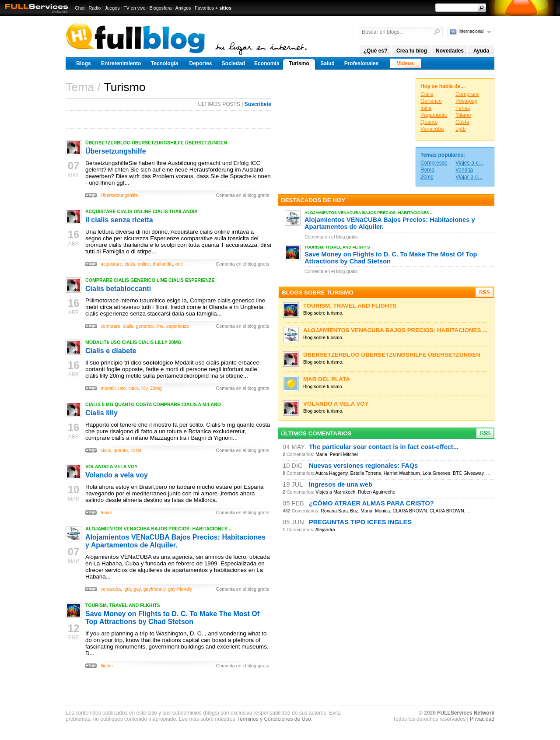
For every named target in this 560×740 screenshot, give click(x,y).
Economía (267, 63)
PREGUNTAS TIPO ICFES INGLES (360, 522)
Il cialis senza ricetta (119, 220)
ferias (106, 512)
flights (107, 666)
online (144, 264)
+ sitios (223, 8)
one (179, 264)
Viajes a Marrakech (335, 492)
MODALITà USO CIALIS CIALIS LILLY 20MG (133, 342)
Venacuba (432, 129)
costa (136, 450)
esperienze (178, 326)
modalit (108, 388)
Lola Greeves (436, 473)
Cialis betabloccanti (118, 289)
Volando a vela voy (117, 475)
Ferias (463, 108)
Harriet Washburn (402, 473)
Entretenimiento (121, 63)
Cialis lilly (101, 413)
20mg (156, 388)
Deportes (200, 63)
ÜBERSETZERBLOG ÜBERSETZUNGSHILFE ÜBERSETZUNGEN (156, 143)
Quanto (429, 122)
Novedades (450, 51)
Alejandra (325, 530)
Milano (463, 115)
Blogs (83, 63)
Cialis (427, 94)
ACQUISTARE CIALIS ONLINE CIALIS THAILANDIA (142, 211)
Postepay (466, 101)
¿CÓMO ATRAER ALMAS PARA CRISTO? (371, 503)
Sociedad (233, 63)
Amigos (183, 8)
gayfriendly (155, 589)
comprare (110, 326)
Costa (462, 122)
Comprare (467, 94)
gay (137, 589)
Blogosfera (161, 8)
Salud (327, 63)
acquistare (111, 264)
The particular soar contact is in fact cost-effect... (384, 447)
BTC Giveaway (468, 473)
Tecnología (164, 63)
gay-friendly (180, 589)
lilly (144, 388)
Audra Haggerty (332, 473)
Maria (321, 454)
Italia (426, 108)
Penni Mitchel (344, 454)
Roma (427, 170)
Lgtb (460, 129)
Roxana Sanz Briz (339, 511)
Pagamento (434, 115)
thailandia (163, 264)
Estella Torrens (365, 473)
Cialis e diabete (111, 351)
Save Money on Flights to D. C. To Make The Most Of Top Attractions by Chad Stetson (172, 618)
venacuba (111, 589)
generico (145, 326)
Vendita (464, 170)
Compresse (434, 163)
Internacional (471, 31)
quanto (121, 450)
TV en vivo (134, 8)
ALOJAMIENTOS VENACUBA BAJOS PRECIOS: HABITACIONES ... (159, 529)
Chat (80, 8)
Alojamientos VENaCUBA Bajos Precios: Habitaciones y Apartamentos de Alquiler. (175, 541)
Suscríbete (258, 104)
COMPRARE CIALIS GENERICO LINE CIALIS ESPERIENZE (150, 280)
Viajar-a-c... (469, 177)
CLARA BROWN (410, 511)
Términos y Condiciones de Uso (274, 719)
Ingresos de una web (341, 484)
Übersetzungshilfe (116, 151)
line (160, 326)
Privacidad (482, 719)
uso (122, 388)
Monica (382, 511)
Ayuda (481, 51)
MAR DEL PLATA (327, 379)
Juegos (112, 8)
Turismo (299, 63)
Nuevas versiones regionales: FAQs (363, 466)
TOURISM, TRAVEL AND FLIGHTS (123, 605)
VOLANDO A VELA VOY (112, 466)
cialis (130, 264)
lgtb (127, 589)
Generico (431, 101)
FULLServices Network (466, 713)
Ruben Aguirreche (376, 492)
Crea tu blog (412, 51)
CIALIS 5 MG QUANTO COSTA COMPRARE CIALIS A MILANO (153, 404)
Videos (405, 63)
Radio (94, 8)
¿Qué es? (376, 51)
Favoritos (204, 8)
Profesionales (362, 63)
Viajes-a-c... (469, 163)
